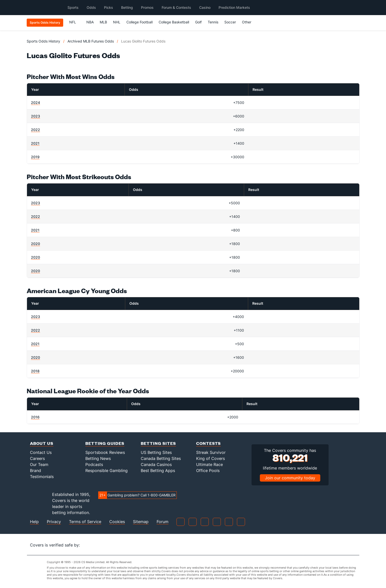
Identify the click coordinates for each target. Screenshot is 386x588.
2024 (36, 103)
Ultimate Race (209, 464)
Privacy (54, 522)
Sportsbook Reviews (105, 452)
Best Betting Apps (158, 471)
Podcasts (94, 464)
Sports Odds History (43, 41)
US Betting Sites (156, 452)
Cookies (117, 522)
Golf (198, 22)
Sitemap (141, 522)
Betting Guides (105, 443)
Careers (37, 458)
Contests (208, 443)
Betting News (98, 458)
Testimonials (42, 477)
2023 (36, 116)
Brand (36, 471)
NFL (75, 22)
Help (34, 522)
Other (249, 22)
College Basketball (174, 22)
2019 (35, 157)
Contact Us (41, 452)
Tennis (213, 22)
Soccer (230, 22)
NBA (90, 22)
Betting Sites (158, 443)
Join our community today (290, 478)
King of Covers (210, 458)
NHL (117, 22)
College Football (139, 22)
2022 (36, 130)
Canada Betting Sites (161, 458)
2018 (35, 371)
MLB (103, 22)
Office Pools (208, 471)
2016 (35, 417)
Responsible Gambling (107, 471)
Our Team (39, 464)
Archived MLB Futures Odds (91, 41)
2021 (35, 143)
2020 (36, 244)
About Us (42, 443)
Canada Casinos (156, 464)
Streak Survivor (211, 452)
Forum (163, 522)
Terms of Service (85, 522)
